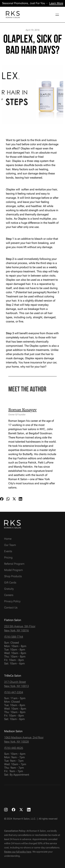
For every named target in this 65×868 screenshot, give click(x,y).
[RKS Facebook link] (14, 809)
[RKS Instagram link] (6, 809)
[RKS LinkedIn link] (29, 809)
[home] (12, 15)
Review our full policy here (18, 852)
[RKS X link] (21, 809)
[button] (56, 15)
